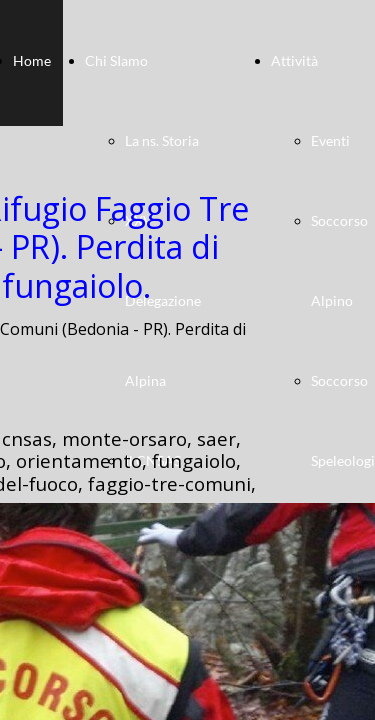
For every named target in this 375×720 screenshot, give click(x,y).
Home (32, 60)
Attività (294, 60)
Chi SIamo (116, 60)
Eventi (330, 140)
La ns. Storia (162, 140)
